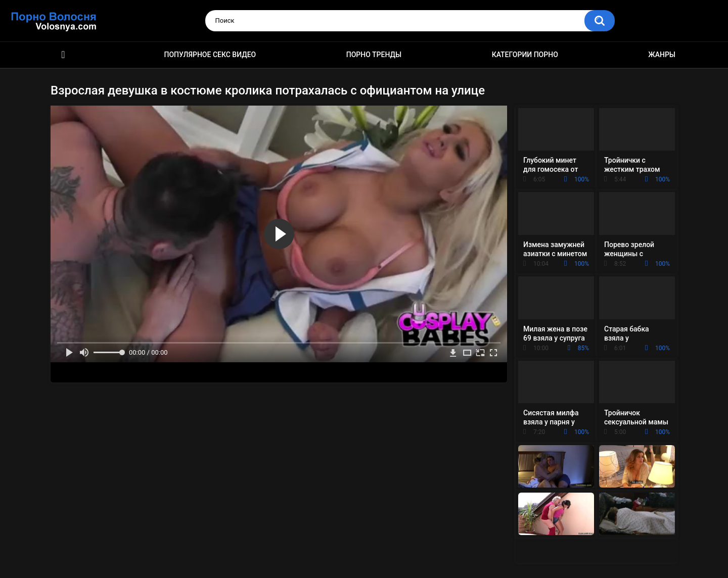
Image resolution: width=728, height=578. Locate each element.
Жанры (662, 55)
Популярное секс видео (210, 55)
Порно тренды (374, 55)
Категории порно (525, 55)
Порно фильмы (63, 55)
